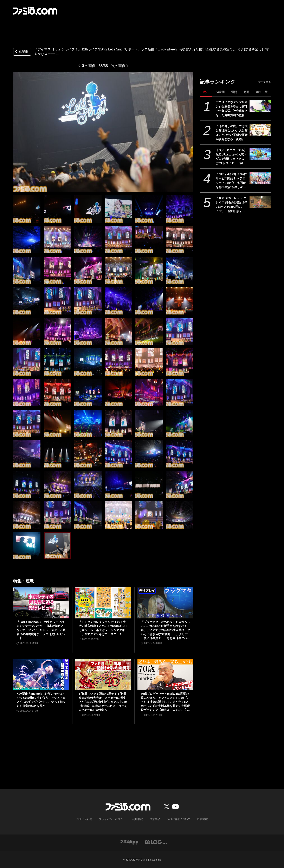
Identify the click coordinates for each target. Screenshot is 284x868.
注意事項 (154, 819)
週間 (234, 92)
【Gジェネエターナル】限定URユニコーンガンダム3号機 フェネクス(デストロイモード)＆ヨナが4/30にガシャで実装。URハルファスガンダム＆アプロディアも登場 (232, 157)
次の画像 (119, 66)
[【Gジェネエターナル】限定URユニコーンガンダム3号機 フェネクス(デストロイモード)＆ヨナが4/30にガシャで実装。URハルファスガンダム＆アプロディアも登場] (260, 154)
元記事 (21, 52)
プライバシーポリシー (114, 819)
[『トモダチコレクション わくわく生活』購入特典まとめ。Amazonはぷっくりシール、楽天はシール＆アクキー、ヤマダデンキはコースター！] (103, 603)
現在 (206, 92)
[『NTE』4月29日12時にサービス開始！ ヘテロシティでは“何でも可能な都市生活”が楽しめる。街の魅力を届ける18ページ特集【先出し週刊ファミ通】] (260, 178)
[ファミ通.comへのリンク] (35, 11)
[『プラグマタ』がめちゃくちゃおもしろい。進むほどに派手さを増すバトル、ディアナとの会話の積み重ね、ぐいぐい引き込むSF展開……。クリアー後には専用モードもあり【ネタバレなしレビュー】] (165, 603)
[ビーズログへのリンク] (156, 842)
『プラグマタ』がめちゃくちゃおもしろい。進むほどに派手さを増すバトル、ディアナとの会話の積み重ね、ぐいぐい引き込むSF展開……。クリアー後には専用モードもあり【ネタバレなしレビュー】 (165, 630)
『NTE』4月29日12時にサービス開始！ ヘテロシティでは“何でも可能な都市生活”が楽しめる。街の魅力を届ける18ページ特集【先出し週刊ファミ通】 (232, 181)
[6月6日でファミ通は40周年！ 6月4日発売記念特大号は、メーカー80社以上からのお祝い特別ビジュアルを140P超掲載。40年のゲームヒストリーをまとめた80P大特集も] (103, 674)
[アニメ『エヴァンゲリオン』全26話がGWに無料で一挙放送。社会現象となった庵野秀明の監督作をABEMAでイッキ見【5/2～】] (260, 106)
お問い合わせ (87, 819)
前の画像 (88, 66)
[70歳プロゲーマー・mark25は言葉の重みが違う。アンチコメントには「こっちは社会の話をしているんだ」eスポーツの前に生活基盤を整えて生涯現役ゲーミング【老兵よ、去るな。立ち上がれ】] (165, 674)
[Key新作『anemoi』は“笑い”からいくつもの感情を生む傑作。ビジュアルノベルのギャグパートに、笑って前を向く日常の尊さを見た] (41, 674)
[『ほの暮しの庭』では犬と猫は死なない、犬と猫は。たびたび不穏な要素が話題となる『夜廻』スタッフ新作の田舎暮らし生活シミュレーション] (260, 130)
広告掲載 (199, 819)
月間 (246, 92)
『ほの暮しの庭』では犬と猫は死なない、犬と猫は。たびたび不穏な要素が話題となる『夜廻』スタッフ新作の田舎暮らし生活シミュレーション (232, 133)
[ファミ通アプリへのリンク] (129, 842)
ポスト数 (262, 92)
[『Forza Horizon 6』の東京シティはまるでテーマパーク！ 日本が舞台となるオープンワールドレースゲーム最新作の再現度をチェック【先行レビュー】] (41, 603)
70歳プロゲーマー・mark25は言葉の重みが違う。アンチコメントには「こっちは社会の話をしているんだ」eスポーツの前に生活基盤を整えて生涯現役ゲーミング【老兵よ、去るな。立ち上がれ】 (165, 702)
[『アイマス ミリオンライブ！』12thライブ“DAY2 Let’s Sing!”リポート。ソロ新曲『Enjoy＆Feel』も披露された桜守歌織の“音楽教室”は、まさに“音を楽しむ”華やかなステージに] (27, 209)
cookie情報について (177, 819)
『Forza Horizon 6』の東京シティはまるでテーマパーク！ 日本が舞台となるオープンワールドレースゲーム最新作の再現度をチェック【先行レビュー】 (41, 630)
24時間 (220, 92)
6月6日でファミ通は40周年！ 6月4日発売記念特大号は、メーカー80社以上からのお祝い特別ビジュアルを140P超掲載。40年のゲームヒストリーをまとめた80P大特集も (103, 702)
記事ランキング (218, 82)
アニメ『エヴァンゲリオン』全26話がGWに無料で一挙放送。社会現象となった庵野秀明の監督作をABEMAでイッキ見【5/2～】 (232, 109)
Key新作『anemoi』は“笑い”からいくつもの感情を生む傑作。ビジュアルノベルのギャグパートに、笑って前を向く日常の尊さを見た (41, 700)
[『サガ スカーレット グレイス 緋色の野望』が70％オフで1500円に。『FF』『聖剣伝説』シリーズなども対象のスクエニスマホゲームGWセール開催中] (260, 202)
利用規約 (138, 819)
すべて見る (265, 82)
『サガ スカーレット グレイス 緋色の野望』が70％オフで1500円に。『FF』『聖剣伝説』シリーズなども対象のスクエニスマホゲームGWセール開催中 (232, 205)
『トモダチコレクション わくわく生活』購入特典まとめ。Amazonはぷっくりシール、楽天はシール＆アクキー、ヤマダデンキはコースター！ (103, 628)
